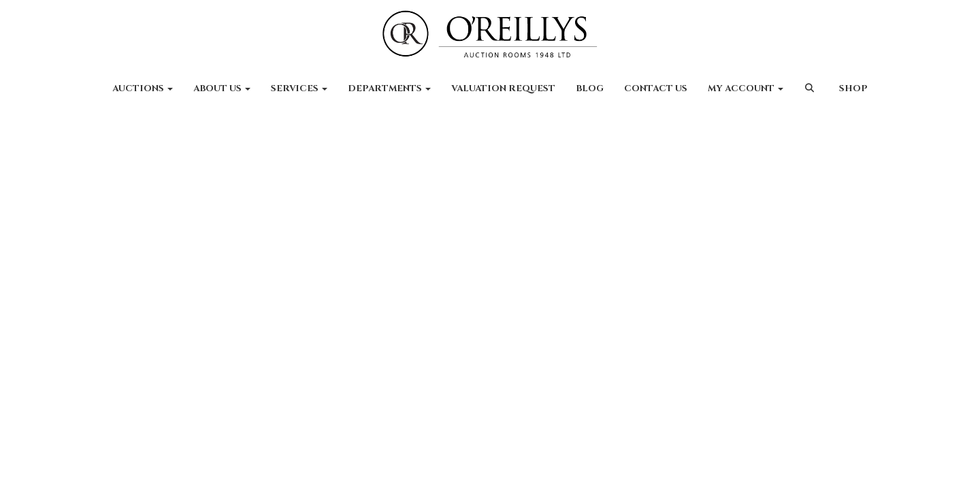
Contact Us (656, 88)
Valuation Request (503, 88)
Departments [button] (389, 88)
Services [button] (299, 88)
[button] (811, 95)
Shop (853, 88)
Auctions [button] (143, 88)
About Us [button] (222, 88)
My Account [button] (746, 88)
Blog (590, 88)
